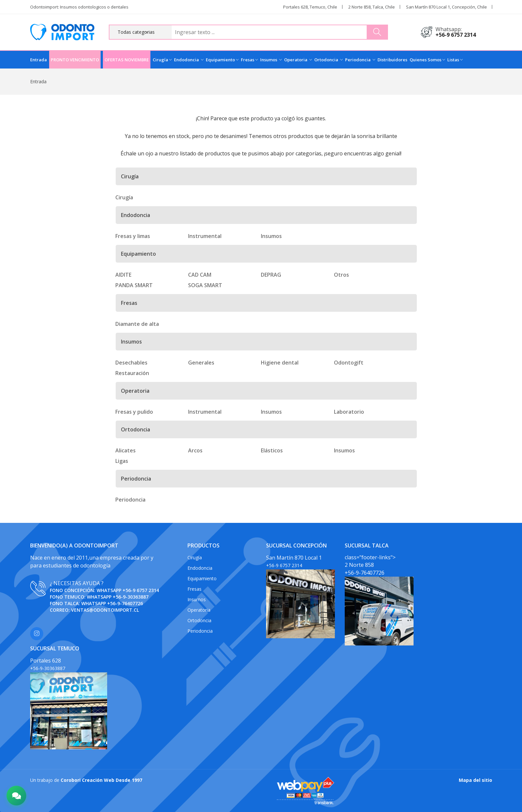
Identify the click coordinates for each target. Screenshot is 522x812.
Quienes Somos (427, 60)
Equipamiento (222, 60)
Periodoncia (360, 60)
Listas (455, 60)
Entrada (39, 60)
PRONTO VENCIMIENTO (75, 60)
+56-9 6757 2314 (456, 35)
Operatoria (298, 60)
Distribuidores (392, 60)
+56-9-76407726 (125, 603)
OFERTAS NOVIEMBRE (127, 60)
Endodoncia (189, 60)
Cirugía (162, 60)
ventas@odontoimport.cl (105, 610)
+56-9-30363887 (131, 597)
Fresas (249, 60)
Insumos (271, 60)
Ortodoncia (329, 60)
